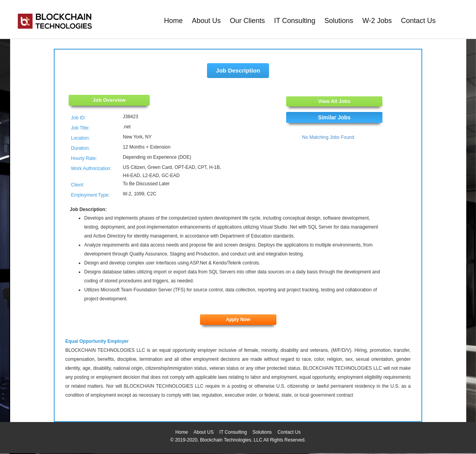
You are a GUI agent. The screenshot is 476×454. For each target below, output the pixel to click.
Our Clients (248, 21)
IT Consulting (295, 21)
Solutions (339, 21)
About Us (206, 21)
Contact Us (418, 21)
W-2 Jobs (377, 21)
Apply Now (238, 319)
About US (204, 432)
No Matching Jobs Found (328, 137)
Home (173, 21)
